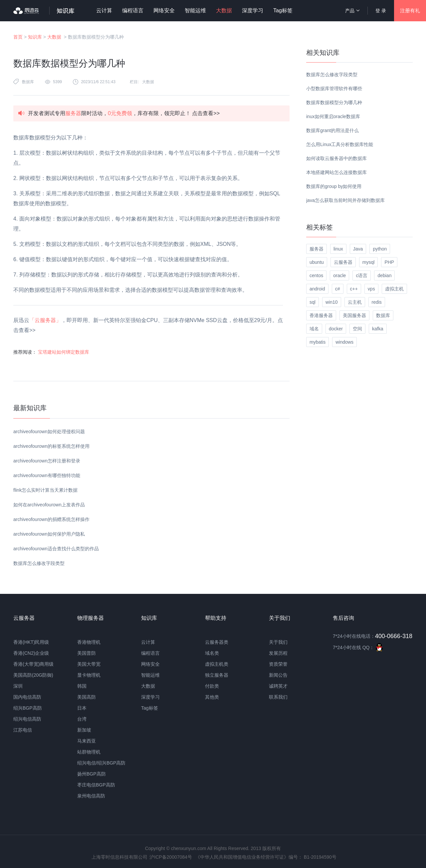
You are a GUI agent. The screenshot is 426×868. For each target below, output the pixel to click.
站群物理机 (89, 752)
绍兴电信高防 (27, 719)
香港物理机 (89, 642)
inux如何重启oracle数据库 (333, 116)
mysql (369, 262)
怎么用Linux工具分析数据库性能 (340, 144)
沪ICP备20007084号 (171, 857)
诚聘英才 (278, 686)
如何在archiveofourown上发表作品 (49, 505)
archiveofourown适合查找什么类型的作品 (56, 549)
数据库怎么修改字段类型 (39, 563)
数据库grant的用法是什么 (332, 130)
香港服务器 (321, 315)
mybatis (318, 342)
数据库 (28, 82)
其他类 (212, 697)
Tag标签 (283, 10)
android (317, 289)
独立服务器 (217, 675)
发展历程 (278, 653)
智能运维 (195, 10)
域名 (314, 329)
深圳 (18, 686)
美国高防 (87, 697)
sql (313, 302)
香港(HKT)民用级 (31, 642)
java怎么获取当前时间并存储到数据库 (345, 200)
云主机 (355, 302)
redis (377, 302)
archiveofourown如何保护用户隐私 (49, 534)
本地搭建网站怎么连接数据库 (336, 172)
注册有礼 (410, 10)
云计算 (104, 10)
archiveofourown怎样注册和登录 (47, 461)
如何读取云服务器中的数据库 (336, 158)
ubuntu (317, 262)
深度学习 (253, 10)
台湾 (82, 719)
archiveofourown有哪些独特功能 (47, 475)
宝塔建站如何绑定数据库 (64, 352)
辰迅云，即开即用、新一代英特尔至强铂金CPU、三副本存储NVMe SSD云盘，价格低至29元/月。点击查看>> (148, 325)
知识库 (35, 37)
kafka (378, 329)
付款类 (212, 686)
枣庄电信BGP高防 (96, 785)
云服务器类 (217, 642)
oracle (339, 275)
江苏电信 (23, 730)
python (380, 249)
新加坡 (84, 730)
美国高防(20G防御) (33, 675)
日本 (82, 708)
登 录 (381, 11)
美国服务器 (354, 315)
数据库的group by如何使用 (334, 186)
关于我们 (278, 642)
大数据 (224, 10)
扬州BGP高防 (92, 774)
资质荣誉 (278, 664)
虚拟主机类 (217, 664)
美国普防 (87, 653)
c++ (354, 289)
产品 (352, 11)
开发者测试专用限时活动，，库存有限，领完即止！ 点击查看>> (124, 113)
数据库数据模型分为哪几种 (334, 102)
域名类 (212, 653)
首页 (18, 37)
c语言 (362, 275)
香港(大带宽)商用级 (33, 664)
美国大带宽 (89, 664)
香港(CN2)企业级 (31, 653)
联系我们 (278, 697)
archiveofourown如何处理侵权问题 (49, 432)
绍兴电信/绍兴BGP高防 (101, 763)
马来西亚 (87, 741)
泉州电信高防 (91, 796)
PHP (389, 262)
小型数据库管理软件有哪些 (334, 88)
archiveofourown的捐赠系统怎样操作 (51, 519)
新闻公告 (278, 675)
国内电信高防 (27, 697)
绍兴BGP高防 (28, 708)
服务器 (317, 249)
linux (338, 249)
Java (358, 249)
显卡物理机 (89, 675)
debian (384, 275)
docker (336, 329)
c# (338, 289)
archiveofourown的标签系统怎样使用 (51, 446)
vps (371, 289)
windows (344, 342)
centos (316, 275)
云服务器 (343, 262)
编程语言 (133, 10)
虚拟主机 (394, 289)
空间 (357, 329)
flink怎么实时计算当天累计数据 (45, 490)
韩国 (82, 686)
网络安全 (164, 10)
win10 (332, 302)
